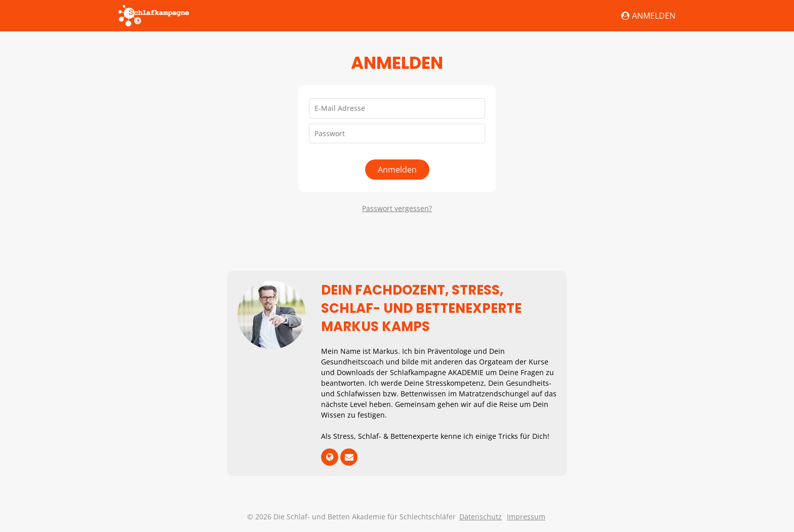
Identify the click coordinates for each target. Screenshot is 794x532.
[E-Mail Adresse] (397, 108)
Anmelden (648, 16)
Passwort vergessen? (397, 208)
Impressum (526, 517)
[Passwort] (397, 134)
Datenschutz (481, 517)
